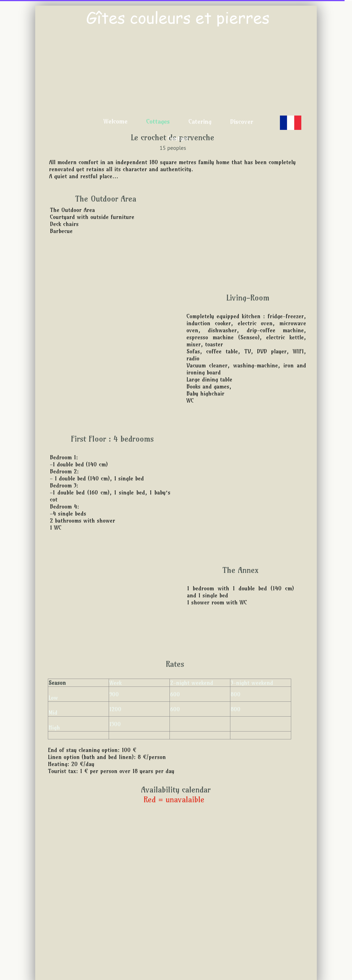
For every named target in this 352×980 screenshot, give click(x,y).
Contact (178, 138)
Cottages (158, 121)
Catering (200, 121)
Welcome (115, 121)
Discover (241, 122)
